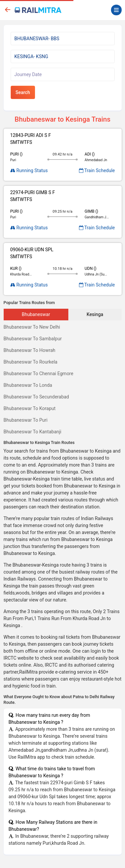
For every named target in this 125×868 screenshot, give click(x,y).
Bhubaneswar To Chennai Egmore (38, 374)
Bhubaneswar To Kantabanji (33, 432)
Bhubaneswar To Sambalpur (33, 339)
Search (23, 92)
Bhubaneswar (36, 314)
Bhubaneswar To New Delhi (32, 327)
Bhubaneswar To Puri (26, 420)
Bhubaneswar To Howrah (30, 350)
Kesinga (95, 314)
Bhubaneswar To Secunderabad (36, 397)
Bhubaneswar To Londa (28, 385)
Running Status (29, 170)
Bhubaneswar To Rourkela (31, 362)
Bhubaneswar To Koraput (30, 408)
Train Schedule (97, 170)
